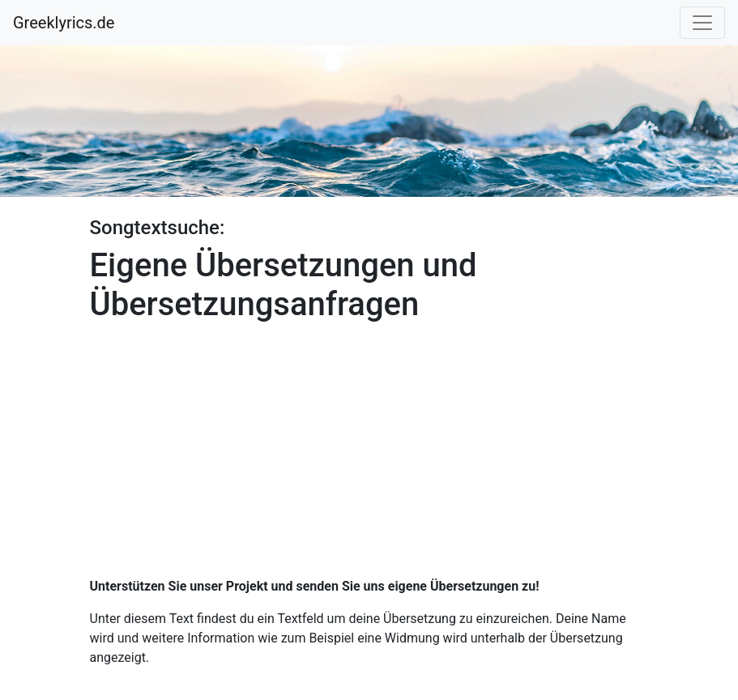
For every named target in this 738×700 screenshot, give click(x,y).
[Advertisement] (369, 444)
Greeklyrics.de (64, 23)
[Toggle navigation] (702, 23)
